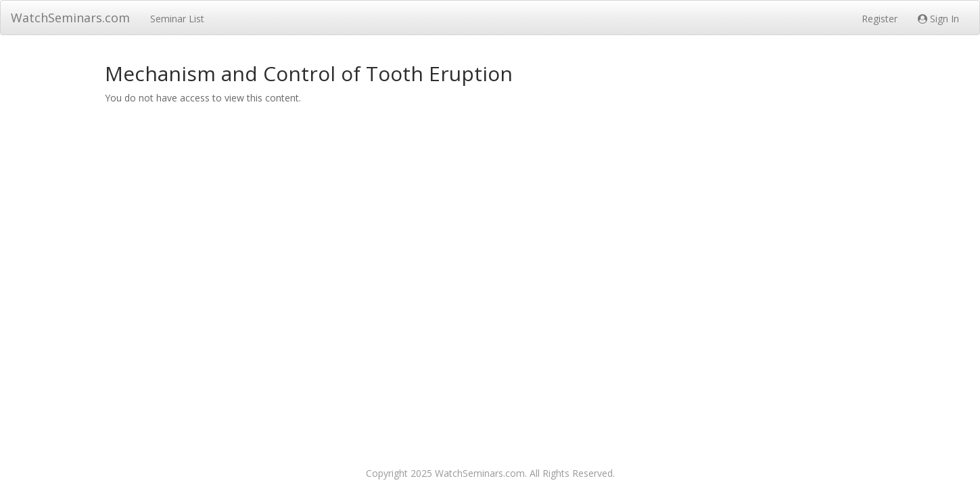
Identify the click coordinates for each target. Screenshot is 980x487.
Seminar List (177, 19)
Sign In (938, 19)
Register (880, 19)
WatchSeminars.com (70, 18)
